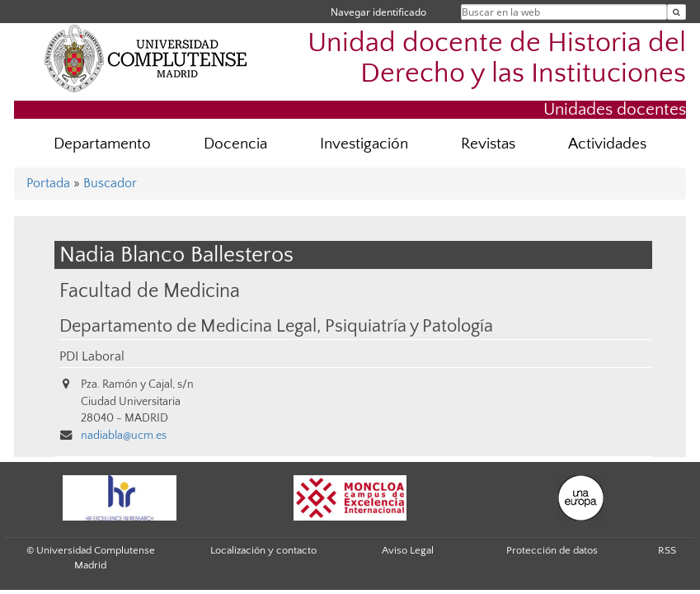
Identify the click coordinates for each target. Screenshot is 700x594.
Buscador (110, 183)
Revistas (488, 144)
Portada (48, 183)
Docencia (235, 144)
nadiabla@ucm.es (124, 436)
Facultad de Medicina (150, 291)
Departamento (102, 144)
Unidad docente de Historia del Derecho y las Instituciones (497, 59)
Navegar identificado (378, 12)
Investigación (364, 144)
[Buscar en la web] (677, 12)
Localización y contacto (263, 550)
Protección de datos (552, 550)
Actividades (607, 144)
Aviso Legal (408, 550)
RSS (667, 550)
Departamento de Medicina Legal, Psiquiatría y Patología (276, 327)
